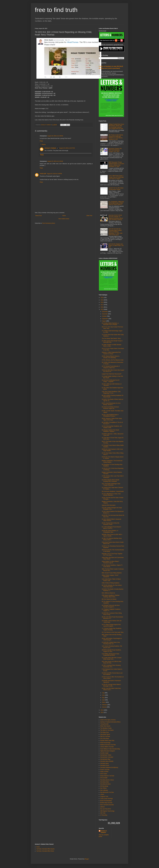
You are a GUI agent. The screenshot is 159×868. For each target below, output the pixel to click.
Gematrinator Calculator (107, 757)
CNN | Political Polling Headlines (111, 583)
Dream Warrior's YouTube (107, 776)
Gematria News (104, 763)
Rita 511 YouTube (105, 736)
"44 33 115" (43, 174)
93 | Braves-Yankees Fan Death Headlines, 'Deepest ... (110, 431)
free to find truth (56, 10)
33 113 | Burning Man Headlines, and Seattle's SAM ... (112, 427)
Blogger (87, 859)
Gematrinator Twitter (106, 755)
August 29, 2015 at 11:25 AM (55, 161)
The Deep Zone (104, 732)
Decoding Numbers (106, 784)
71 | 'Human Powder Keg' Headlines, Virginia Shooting (112, 629)
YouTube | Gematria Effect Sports (45, 849)
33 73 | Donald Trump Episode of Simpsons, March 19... (111, 367)
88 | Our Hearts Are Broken (109, 599)
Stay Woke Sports (105, 734)
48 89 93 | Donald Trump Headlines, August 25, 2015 (112, 651)
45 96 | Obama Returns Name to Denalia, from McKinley (111, 357)
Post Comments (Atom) (49, 223)
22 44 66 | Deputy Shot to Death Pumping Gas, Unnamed (110, 481)
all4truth (102, 807)
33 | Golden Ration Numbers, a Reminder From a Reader (110, 324)
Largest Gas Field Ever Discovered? (112, 374)
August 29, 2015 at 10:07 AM (67, 148)
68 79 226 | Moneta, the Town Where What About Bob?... (112, 586)
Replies (44, 145)
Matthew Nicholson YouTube (108, 745)
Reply (41, 141)
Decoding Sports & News (107, 780)
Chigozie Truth (104, 797)
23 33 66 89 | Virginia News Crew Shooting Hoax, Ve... (111, 643)
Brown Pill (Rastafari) (106, 801)
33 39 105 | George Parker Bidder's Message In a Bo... (111, 685)
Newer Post (39, 216)
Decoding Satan (105, 782)
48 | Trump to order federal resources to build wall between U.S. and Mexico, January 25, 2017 (116, 137)
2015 (102, 309)
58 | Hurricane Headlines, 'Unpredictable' (113, 491)
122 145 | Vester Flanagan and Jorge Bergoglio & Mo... (112, 508)
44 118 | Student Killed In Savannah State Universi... (111, 520)
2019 (102, 300)
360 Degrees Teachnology (107, 811)
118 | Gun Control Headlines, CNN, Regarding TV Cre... (111, 392)
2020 (102, 298)
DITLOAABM (104, 778)
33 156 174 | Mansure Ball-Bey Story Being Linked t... (112, 539)
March (104, 702)
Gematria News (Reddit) (107, 761)
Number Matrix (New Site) (107, 741)
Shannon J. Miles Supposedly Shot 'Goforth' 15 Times (111, 353)
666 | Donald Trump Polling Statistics (112, 573)
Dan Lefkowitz (104, 790)
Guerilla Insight (104, 753)
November (105, 314)
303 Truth (103, 813)
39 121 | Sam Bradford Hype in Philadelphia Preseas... (110, 415)
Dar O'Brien (103, 788)
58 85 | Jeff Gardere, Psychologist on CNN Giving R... (112, 639)
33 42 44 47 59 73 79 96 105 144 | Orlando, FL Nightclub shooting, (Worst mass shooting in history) (116, 217)
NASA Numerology (105, 743)
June (104, 695)
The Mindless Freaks (106, 728)
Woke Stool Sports (105, 726)
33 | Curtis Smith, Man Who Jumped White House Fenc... (112, 658)
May (103, 698)
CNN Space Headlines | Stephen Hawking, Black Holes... (111, 596)
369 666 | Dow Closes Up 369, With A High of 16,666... (112, 535)
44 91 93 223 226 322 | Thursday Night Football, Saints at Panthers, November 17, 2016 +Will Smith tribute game (115, 232)
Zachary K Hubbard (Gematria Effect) (110, 722)
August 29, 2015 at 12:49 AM (55, 136)
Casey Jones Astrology (106, 799)
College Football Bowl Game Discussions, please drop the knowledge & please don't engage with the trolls (116, 126)
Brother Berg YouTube (106, 803)
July (103, 693)
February (105, 705)
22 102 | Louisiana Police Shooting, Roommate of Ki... (111, 666)
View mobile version (64, 219)
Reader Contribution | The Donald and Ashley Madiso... (112, 461)
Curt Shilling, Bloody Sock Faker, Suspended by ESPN (111, 655)
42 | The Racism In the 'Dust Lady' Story (113, 632)
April (103, 700)
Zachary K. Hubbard (50, 148)
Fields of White (104, 772)
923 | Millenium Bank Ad (108, 593)
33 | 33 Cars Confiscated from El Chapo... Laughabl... (111, 381)
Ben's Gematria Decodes (107, 805)
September (105, 319)
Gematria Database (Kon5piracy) (109, 767)
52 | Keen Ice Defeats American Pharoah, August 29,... (110, 408)
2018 (102, 302)
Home (64, 216)
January (104, 707)
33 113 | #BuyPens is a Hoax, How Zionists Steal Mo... (111, 494)
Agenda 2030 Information (109, 505)
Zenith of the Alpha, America (108, 720)
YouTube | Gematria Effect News (45, 851)
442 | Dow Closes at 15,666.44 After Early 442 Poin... (112, 662)
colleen (102, 794)
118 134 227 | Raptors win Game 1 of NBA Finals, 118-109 (116, 246)
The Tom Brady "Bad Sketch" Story (111, 338)
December (105, 312)
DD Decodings (104, 786)
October (104, 316)
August (104, 321)
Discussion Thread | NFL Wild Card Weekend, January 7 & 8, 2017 (115, 150)
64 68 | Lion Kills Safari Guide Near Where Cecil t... (111, 689)
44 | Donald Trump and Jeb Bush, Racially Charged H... (111, 606)
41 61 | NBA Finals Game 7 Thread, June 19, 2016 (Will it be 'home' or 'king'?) (116, 177)
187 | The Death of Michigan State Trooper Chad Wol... (111, 484)
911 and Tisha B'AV (106, 809)
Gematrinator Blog (105, 759)
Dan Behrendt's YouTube (107, 792)
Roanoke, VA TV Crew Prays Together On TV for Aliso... (112, 554)
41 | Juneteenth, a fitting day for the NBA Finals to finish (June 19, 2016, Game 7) (116, 203)
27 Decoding (104, 815)
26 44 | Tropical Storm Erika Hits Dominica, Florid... (111, 524)
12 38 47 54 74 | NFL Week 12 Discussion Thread (116, 189)
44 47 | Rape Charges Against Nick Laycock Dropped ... (111, 625)
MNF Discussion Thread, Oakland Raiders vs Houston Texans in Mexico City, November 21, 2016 (116, 164)
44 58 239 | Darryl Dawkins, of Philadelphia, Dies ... (110, 531)
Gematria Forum (105, 765)
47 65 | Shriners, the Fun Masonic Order (113, 360)
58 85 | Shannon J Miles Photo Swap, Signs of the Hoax (112, 419)
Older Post (89, 216)
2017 (102, 305)
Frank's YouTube (105, 770)
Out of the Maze (105, 739)
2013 (102, 712)
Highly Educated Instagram (108, 751)
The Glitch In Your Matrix (107, 730)
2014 (102, 710)
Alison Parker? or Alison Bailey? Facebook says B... (110, 562)
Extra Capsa (104, 774)
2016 (102, 307)
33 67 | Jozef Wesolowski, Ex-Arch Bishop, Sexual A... (111, 404)
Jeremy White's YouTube (107, 747)
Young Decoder (104, 724)
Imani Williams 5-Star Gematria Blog (110, 749)
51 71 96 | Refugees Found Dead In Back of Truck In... (111, 528)
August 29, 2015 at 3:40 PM (54, 174)
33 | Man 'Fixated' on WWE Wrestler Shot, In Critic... (112, 345)
